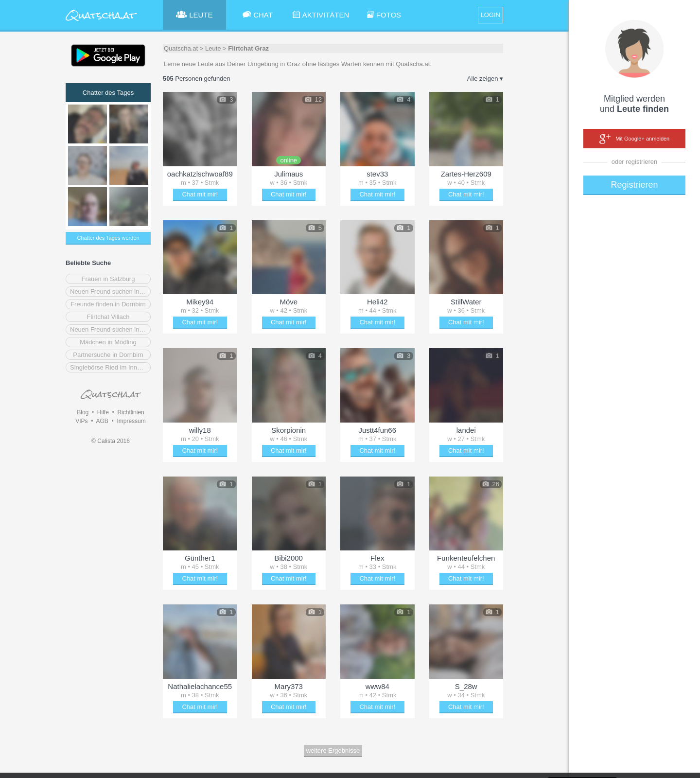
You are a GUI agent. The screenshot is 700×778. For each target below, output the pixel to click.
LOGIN (490, 15)
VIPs (81, 421)
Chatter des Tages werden (108, 238)
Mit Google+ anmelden (634, 139)
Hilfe (103, 412)
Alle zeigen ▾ (485, 79)
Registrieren (634, 185)
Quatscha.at (181, 48)
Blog (83, 412)
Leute (213, 48)
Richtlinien (131, 412)
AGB (102, 421)
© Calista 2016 (111, 441)
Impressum (131, 421)
